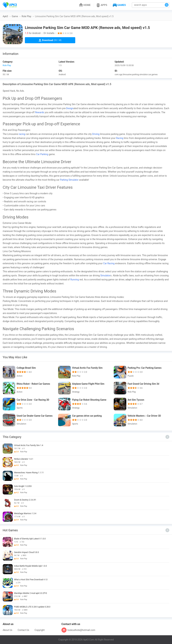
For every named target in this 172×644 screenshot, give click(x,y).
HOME (85, 5)
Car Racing (109, 263)
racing (22, 134)
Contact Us (23, 630)
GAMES (119, 5)
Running (75, 280)
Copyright (40, 630)
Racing (120, 138)
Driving (96, 134)
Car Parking (42, 154)
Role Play (26, 16)
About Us (7, 630)
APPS (101, 5)
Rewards (40, 112)
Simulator (105, 275)
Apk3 (5, 16)
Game (15, 16)
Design (70, 108)
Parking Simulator (69, 180)
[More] (167, 437)
